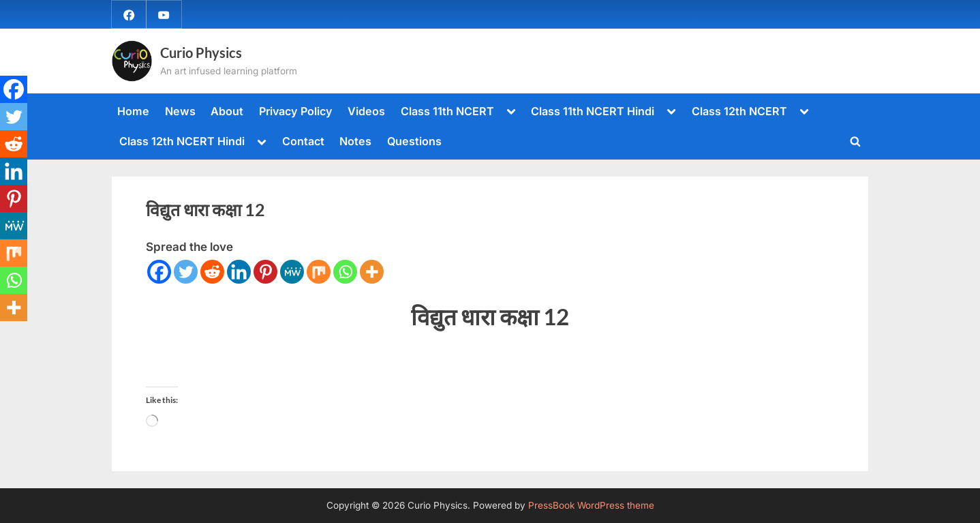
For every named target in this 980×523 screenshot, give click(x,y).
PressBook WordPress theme (591, 505)
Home (133, 111)
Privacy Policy (296, 111)
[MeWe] (292, 272)
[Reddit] (212, 272)
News (180, 111)
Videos (366, 111)
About (227, 111)
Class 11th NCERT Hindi (593, 111)
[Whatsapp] (345, 272)
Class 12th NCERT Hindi (182, 141)
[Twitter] (186, 272)
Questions (414, 141)
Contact (303, 141)
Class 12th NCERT (739, 111)
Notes (355, 141)
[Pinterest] (265, 272)
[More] (372, 272)
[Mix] (319, 272)
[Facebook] (159, 272)
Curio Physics (201, 53)
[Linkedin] (239, 272)
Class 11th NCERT (447, 111)
